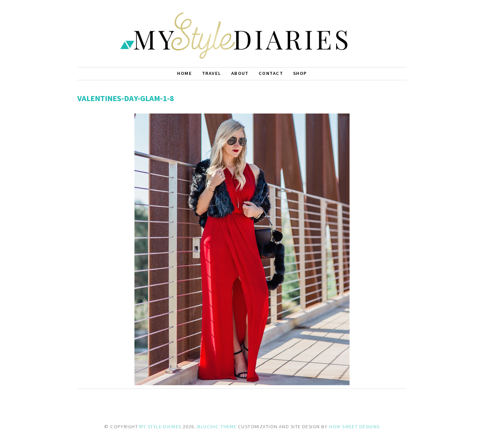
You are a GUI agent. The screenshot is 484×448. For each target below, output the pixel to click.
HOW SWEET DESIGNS (354, 427)
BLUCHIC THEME (217, 427)
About (240, 73)
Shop (300, 73)
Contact (271, 73)
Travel (212, 73)
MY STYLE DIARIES (160, 427)
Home (185, 73)
